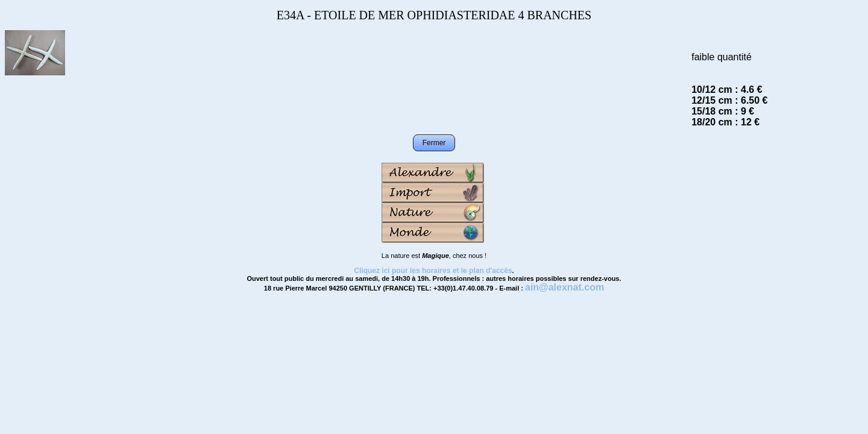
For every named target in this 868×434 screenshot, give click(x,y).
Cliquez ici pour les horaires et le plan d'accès (433, 271)
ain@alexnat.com (565, 287)
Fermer (434, 143)
